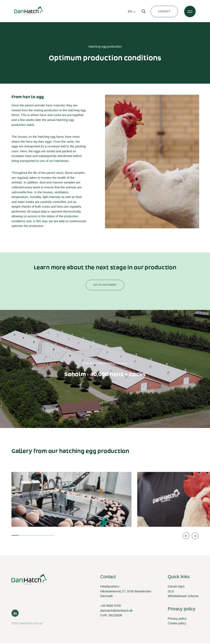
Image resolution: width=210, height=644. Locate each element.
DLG (171, 592)
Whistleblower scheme (183, 597)
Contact (164, 11)
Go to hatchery (105, 286)
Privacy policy (177, 619)
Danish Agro (176, 587)
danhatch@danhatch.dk (117, 611)
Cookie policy (177, 624)
